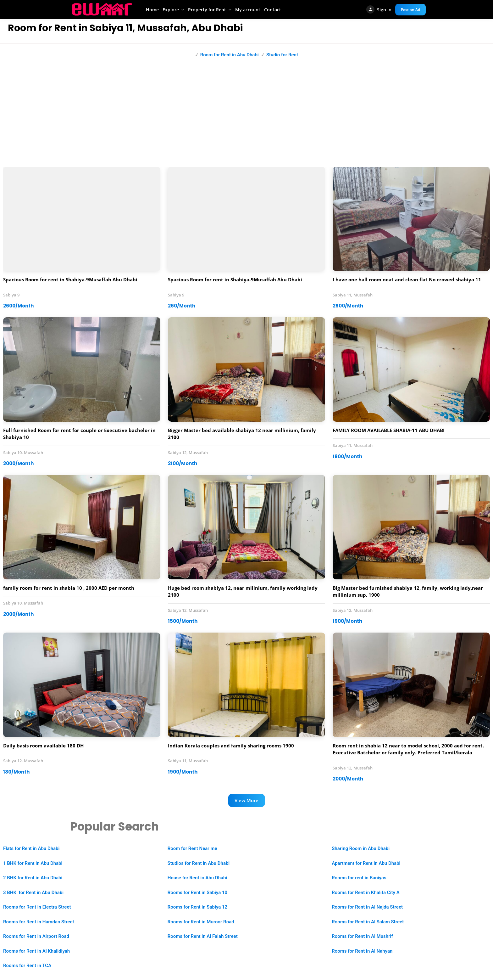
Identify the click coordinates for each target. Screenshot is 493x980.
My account (248, 10)
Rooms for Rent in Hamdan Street (39, 922)
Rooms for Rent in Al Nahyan (362, 951)
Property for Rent (207, 10)
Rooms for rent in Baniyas (359, 878)
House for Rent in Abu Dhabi (197, 878)
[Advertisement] (246, 116)
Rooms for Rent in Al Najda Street (367, 907)
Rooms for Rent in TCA (27, 966)
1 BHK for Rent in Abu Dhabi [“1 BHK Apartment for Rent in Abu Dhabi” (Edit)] (33, 863)
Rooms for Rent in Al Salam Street (368, 922)
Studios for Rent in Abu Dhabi (199, 863)
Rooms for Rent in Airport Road (36, 936)
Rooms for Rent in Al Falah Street (203, 936)
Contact (273, 10)
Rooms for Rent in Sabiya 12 (197, 907)
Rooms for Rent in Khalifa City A (366, 893)
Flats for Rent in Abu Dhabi (31, 848)
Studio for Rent (282, 55)
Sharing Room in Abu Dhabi (361, 848)
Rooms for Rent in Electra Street (37, 907)
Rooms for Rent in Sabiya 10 (197, 893)
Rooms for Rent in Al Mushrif (362, 936)
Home (152, 10)
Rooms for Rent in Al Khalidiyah (36, 951)
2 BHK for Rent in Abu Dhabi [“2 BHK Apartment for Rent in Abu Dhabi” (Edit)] (33, 878)
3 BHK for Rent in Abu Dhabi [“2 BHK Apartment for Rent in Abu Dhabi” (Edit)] (33, 893)
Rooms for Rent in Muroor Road (201, 922)
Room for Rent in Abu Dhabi (230, 55)
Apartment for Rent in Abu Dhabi (366, 863)
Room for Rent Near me (192, 848)
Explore (171, 10)
